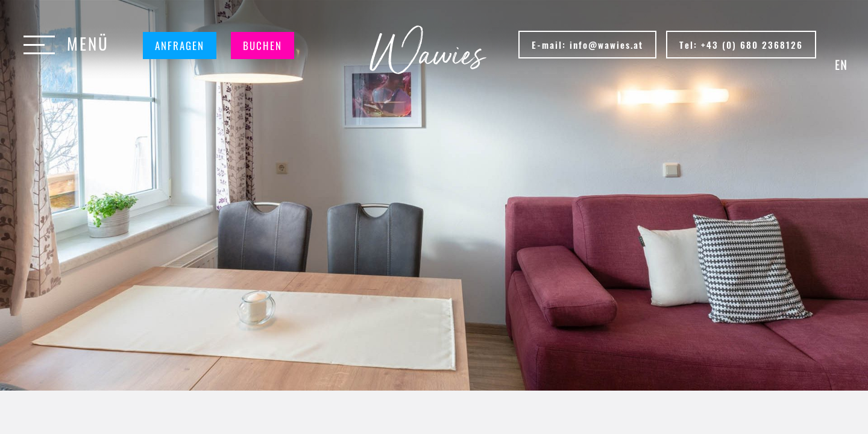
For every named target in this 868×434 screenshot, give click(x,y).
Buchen (263, 46)
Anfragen (180, 46)
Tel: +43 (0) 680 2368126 (741, 45)
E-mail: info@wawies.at (587, 45)
